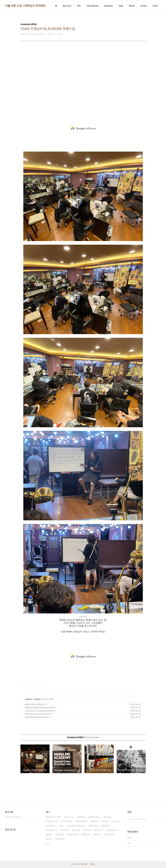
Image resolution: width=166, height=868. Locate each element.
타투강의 (108, 817)
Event (155, 6)
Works (132, 6)
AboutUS (67, 6)
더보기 (48, 844)
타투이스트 (70, 817)
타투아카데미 (67, 821)
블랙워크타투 (95, 817)
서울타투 (88, 830)
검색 (158, 819)
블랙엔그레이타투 (54, 817)
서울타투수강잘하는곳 (77, 826)
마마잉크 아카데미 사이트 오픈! (37, 714)
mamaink (61, 839)
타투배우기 (51, 826)
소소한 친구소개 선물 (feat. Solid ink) (39, 711)
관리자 (93, 864)
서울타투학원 (73, 835)
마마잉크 (99, 830)
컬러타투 (77, 830)
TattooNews (92, 6)
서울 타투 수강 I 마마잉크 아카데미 (25, 6)
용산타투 (98, 835)
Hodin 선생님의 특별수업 (35, 704)
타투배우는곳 (52, 830)
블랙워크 (82, 817)
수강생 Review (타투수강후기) (37, 717)
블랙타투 (86, 835)
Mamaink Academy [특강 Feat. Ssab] (39, 707)
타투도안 (106, 826)
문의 (79, 6)
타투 (62, 826)
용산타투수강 (113, 830)
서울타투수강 (52, 821)
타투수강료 (94, 826)
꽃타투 (50, 839)
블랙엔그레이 (82, 821)
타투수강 (116, 821)
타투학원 (65, 830)
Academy (109, 6)
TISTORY (84, 864)
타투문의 (60, 835)
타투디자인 (110, 835)
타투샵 (106, 821)
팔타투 (50, 835)
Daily (121, 6)
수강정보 (37, 699)
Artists (144, 6)
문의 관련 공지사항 (13, 817)
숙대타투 (95, 821)
